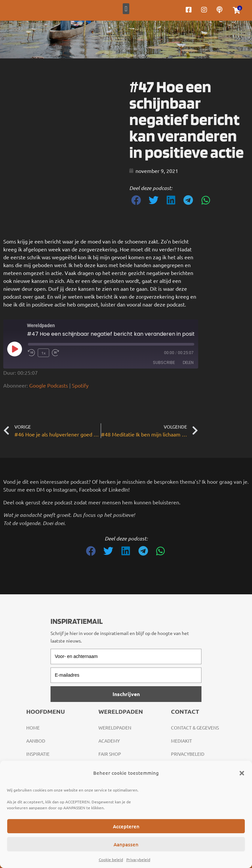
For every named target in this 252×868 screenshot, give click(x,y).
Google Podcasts (49, 385)
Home (33, 728)
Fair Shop (110, 754)
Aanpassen (126, 844)
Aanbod (36, 741)
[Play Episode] (14, 349)
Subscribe (164, 362)
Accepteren (126, 826)
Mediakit (181, 741)
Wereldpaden (115, 728)
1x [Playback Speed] (43, 353)
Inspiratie (38, 754)
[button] (242, 773)
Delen (188, 362)
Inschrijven (126, 694)
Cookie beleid (111, 859)
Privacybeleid (138, 859)
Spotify (80, 385)
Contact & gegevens (195, 728)
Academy (109, 741)
